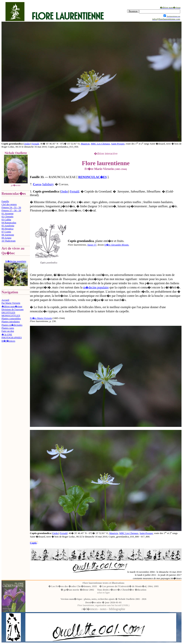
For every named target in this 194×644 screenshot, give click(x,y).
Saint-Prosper (118, 144)
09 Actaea (6, 238)
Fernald (35, 144)
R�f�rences (8, 341)
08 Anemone (8, 235)
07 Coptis (6, 232)
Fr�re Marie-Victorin (41, 318)
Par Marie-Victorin (11, 303)
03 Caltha (6, 220)
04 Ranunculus (9, 223)
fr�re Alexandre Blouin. (117, 245)
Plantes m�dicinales (12, 325)
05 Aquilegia (8, 226)
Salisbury (48, 184)
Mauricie (85, 144)
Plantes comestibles (11, 318)
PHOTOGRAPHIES (12, 337)
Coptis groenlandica (40, 533)
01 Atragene (7, 213)
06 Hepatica (7, 229)
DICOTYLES (8, 312)
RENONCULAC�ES (92, 177)
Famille (5, 201)
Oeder (27, 144)
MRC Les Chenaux (100, 144)
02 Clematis (7, 216)
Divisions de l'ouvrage (13, 309)
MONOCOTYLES (11, 315)
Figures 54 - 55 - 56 (11, 207)
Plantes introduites (11, 322)
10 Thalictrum (9, 241)
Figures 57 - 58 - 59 (11, 210)
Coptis (37, 184)
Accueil (5, 300)
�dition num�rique (12, 306)
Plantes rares (8, 328)
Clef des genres (9, 204)
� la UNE (7, 334)
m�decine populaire (96, 287)
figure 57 (92, 245)
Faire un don (8, 331)
